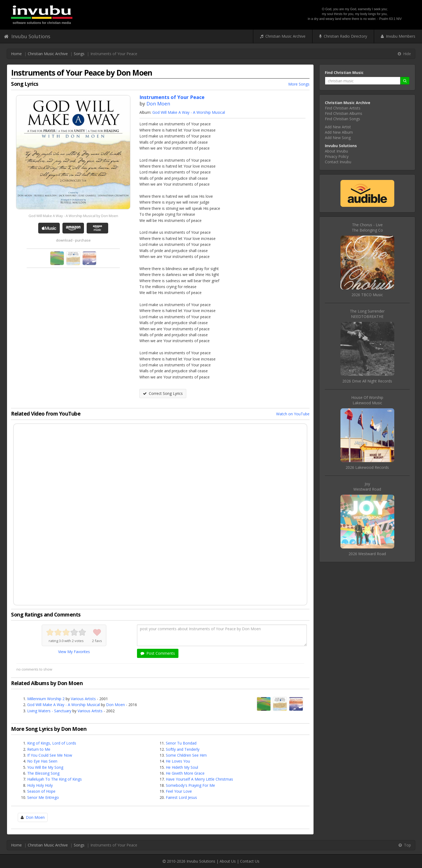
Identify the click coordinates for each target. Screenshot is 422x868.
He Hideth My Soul (182, 767)
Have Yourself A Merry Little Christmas (199, 779)
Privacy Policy (337, 156)
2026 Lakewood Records (367, 467)
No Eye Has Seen (42, 761)
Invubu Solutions (27, 36)
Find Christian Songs (342, 119)
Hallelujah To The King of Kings (54, 779)
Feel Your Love (179, 791)
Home (16, 54)
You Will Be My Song (45, 767)
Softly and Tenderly (183, 749)
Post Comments (158, 653)
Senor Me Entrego (43, 797)
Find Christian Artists (343, 108)
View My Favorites (74, 652)
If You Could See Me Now (50, 755)
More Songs (299, 84)
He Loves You (178, 761)
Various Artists (83, 699)
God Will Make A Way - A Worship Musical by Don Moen (73, 216)
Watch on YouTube (293, 414)
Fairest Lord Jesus (181, 797)
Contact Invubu (338, 162)
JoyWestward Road (367, 486)
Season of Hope (41, 791)
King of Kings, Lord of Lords (52, 743)
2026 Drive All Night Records (367, 381)
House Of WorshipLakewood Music (367, 400)
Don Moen (158, 104)
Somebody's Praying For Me (190, 785)
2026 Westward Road (367, 554)
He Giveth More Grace (185, 773)
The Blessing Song (43, 773)
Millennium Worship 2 (46, 699)
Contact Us (250, 861)
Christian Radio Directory (343, 36)
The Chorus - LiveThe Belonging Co (367, 227)
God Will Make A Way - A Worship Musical (189, 112)
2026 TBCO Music (367, 295)
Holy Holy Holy (40, 785)
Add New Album (339, 132)
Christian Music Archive (283, 36)
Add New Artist (338, 127)
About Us (228, 861)
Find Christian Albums (344, 113)
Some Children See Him (186, 755)
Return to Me (39, 749)
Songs (79, 54)
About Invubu (336, 151)
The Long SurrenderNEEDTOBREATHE (367, 314)
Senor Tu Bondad (181, 743)
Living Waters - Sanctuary (49, 711)
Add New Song (338, 138)
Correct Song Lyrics (163, 393)
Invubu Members (398, 36)
